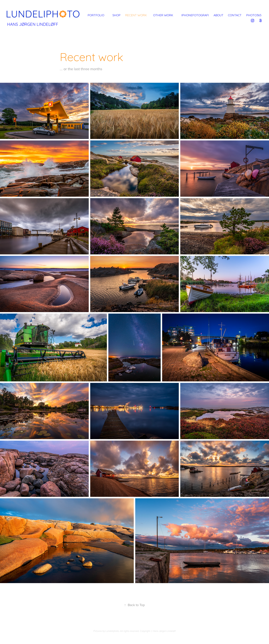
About (218, 15)
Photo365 (254, 15)
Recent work (136, 15)
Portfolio (96, 15)
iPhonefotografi (195, 15)
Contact (235, 15)
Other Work (163, 15)
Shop (116, 15)
